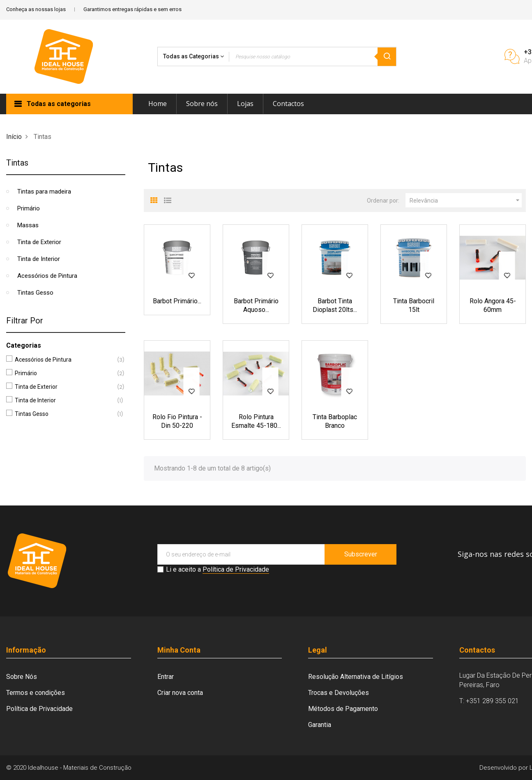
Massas (28, 225)
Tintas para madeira (44, 192)
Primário (29, 208)
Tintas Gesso (35, 293)
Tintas (17, 163)
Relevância (466, 201)
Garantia (320, 725)
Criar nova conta (180, 693)
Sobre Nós (22, 677)
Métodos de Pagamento (343, 709)
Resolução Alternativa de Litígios (356, 677)
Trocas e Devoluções (339, 693)
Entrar (166, 677)
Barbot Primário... (177, 301)
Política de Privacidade (236, 569)
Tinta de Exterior (39, 242)
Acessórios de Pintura (47, 276)
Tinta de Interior (39, 259)
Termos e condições (36, 693)
